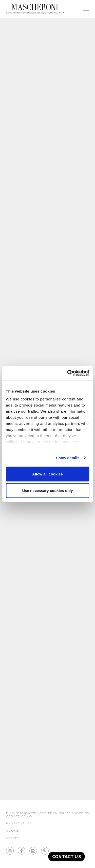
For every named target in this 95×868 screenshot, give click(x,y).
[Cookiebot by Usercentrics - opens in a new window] (68, 373)
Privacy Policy (19, 823)
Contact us (66, 856)
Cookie (12, 830)
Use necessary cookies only (47, 491)
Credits (13, 838)
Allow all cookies (48, 474)
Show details (68, 458)
